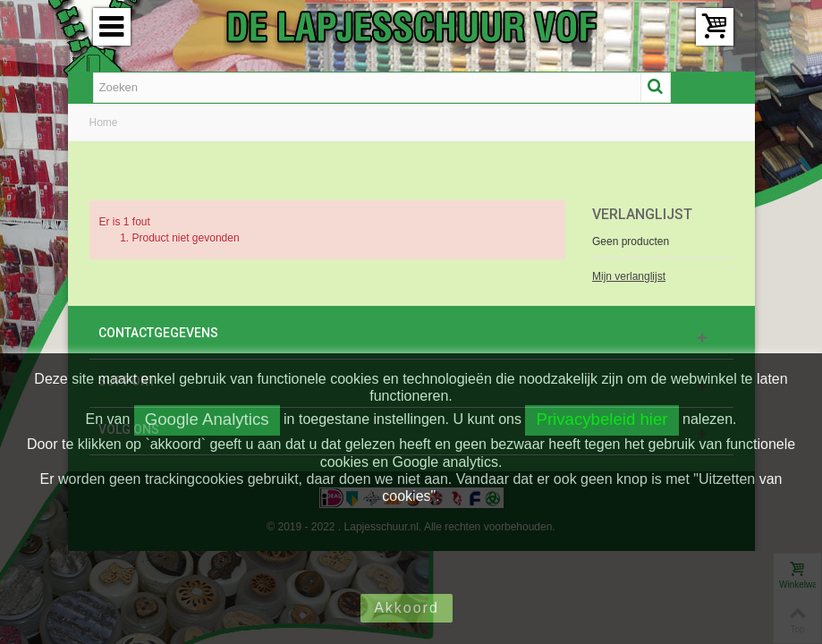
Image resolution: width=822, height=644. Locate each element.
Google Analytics (207, 419)
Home (104, 123)
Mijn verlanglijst (629, 276)
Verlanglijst (642, 214)
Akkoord (407, 608)
